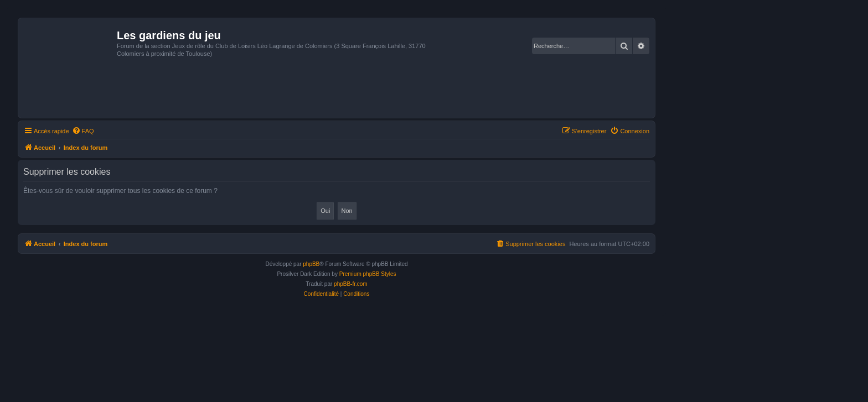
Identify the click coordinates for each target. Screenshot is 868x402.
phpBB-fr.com (351, 284)
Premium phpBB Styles (368, 274)
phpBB (311, 264)
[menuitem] (83, 131)
